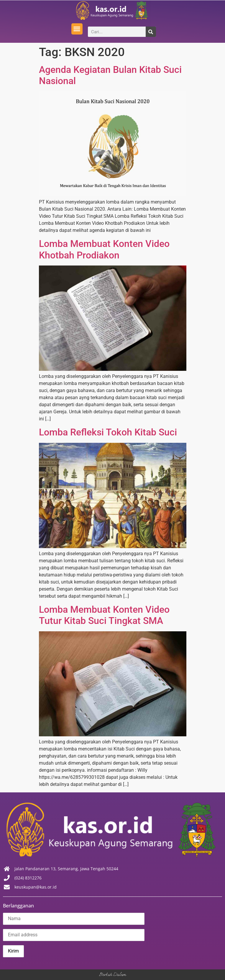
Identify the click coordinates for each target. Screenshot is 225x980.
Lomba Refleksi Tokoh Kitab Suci (108, 432)
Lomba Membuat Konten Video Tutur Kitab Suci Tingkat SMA (104, 615)
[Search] (151, 32)
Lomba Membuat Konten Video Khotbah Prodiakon (104, 249)
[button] (77, 29)
